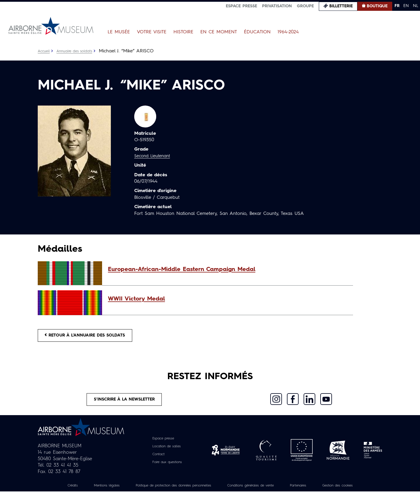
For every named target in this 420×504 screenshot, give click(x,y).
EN (406, 6)
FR (397, 6)
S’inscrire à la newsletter (125, 404)
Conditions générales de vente (285, 491)
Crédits (75, 491)
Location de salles (166, 452)
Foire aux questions (167, 468)
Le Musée (119, 32)
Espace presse (241, 6)
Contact (156, 460)
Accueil (45, 51)
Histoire (183, 32)
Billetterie (341, 6)
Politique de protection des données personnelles (193, 491)
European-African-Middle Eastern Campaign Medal (182, 270)
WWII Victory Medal (136, 299)
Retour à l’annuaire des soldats (92, 337)
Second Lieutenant (154, 156)
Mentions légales (113, 491)
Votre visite (152, 32)
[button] (228, 270)
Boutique (377, 6)
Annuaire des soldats (79, 51)
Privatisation (277, 6)
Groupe (305, 6)
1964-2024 (288, 32)
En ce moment (219, 32)
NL (416, 6)
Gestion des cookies (210, 498)
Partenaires (341, 491)
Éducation (257, 32)
